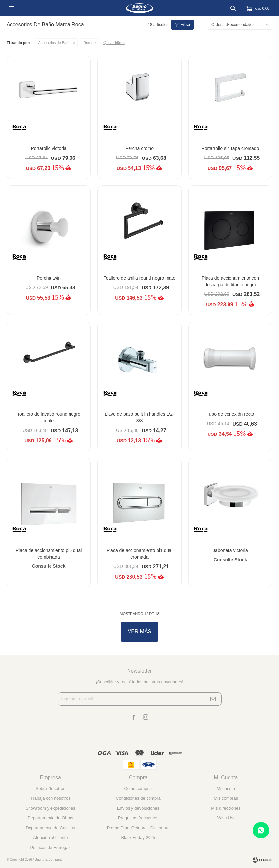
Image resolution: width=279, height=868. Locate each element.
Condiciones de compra (138, 798)
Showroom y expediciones (50, 808)
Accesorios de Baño (54, 43)
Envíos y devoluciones (138, 808)
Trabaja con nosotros (50, 798)
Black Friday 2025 (138, 838)
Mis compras (226, 798)
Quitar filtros (114, 43)
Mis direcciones (226, 808)
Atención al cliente (50, 838)
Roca (88, 43)
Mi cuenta (226, 788)
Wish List (226, 818)
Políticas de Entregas (50, 847)
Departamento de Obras (50, 818)
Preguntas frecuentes (138, 818)
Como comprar (138, 788)
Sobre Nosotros (50, 788)
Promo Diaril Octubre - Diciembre (138, 828)
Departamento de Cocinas (50, 828)
